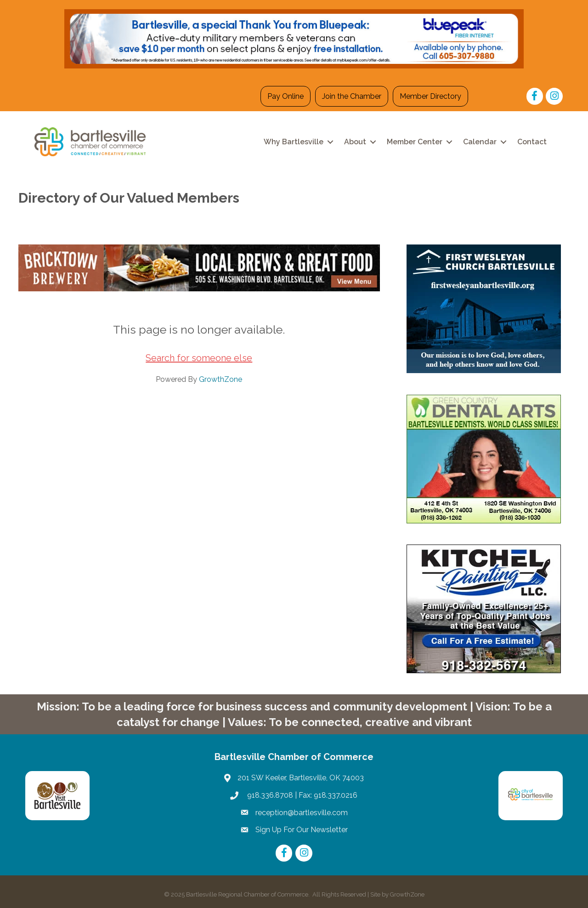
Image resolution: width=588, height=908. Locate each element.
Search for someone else (199, 358)
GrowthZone (220, 379)
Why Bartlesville (294, 142)
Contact (532, 142)
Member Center (415, 142)
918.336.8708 (269, 795)
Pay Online (286, 96)
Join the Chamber (352, 96)
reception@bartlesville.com (302, 813)
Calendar (480, 142)
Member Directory (430, 96)
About (355, 142)
